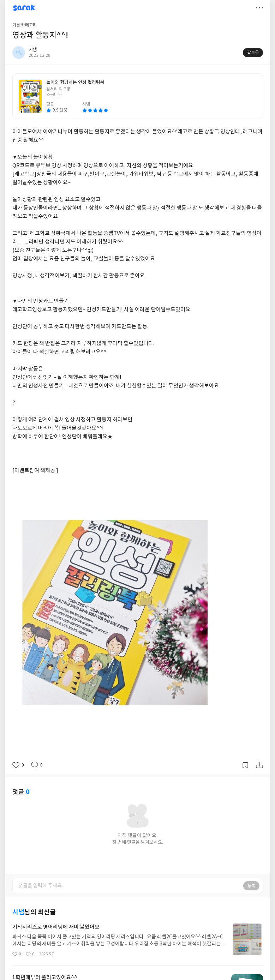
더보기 (259, 8)
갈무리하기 (245, 765)
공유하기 (259, 765)
